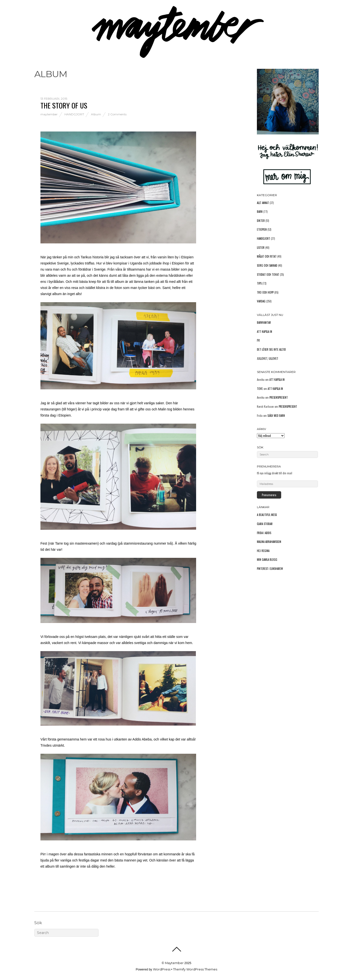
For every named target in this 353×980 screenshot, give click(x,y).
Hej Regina (263, 551)
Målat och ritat (267, 256)
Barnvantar (264, 323)
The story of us (64, 105)
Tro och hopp (265, 292)
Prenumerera (269, 495)
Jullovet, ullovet (268, 359)
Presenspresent (279, 397)
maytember (49, 114)
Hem (38, 35)
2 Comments (117, 114)
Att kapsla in (265, 332)
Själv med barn (276, 416)
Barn (260, 212)
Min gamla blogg (267, 560)
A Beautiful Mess (267, 515)
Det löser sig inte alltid (271, 349)
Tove (260, 389)
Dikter (261, 221)
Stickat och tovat (268, 275)
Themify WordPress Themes (195, 969)
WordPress (162, 969)
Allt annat (263, 203)
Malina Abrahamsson (269, 542)
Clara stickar (265, 524)
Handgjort (74, 114)
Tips (259, 283)
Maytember (174, 963)
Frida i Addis (264, 533)
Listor (261, 248)
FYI (258, 340)
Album (96, 114)
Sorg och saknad (267, 265)
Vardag (261, 301)
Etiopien (262, 229)
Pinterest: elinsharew (270, 569)
